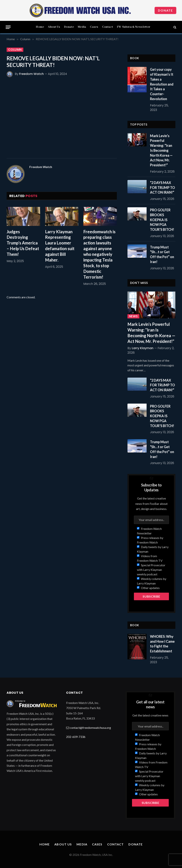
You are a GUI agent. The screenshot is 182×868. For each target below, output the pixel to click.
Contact (107, 27)
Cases (94, 27)
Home (40, 27)
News (133, 316)
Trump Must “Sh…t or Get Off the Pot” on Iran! (162, 254)
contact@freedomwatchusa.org (90, 728)
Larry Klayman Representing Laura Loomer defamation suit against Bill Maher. (60, 246)
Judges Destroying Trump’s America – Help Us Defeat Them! (23, 243)
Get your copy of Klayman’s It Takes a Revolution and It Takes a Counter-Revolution (162, 84)
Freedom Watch (31, 74)
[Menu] (8, 27)
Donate (165, 10)
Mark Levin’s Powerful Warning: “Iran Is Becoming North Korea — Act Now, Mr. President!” (161, 150)
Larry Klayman (143, 348)
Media (82, 27)
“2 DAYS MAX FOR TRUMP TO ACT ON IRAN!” (162, 187)
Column (15, 50)
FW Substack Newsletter (134, 27)
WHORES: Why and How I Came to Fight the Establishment (162, 644)
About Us (54, 27)
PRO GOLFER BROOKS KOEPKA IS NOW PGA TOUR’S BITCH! (162, 220)
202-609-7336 (76, 737)
